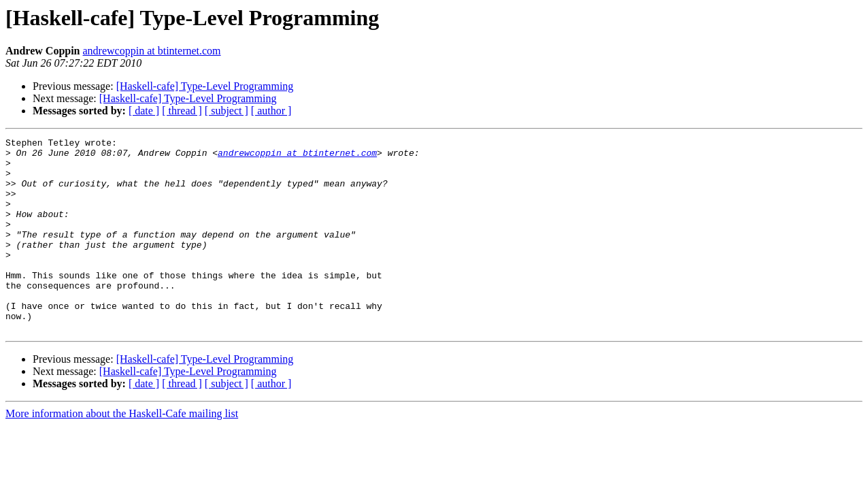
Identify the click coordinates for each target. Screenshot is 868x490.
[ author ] (271, 111)
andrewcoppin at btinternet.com (152, 51)
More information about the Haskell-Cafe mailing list (122, 452)
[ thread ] (182, 111)
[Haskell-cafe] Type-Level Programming (205, 86)
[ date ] (144, 111)
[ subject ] (227, 111)
